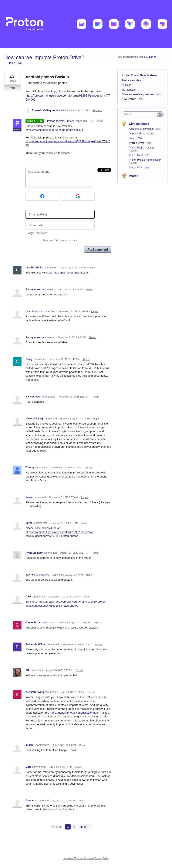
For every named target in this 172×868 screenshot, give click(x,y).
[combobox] (140, 114)
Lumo (132, 138)
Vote (13, 88)
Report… (97, 110)
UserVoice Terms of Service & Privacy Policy (86, 858)
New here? (60, 241)
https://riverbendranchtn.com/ (71, 273)
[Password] (60, 225)
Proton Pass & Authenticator (145, 160)
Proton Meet (136, 155)
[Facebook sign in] (42, 196)
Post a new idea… (132, 80)
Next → (85, 827)
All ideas (126, 85)
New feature (148, 75)
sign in (152, 57)
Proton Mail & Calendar (142, 148)
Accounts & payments (141, 129)
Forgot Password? (37, 233)
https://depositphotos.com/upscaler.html (74, 713)
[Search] (160, 114)
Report (93, 268)
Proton (134, 176)
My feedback (129, 90)
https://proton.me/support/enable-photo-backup (54, 130)
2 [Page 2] (74, 827)
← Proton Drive (13, 63)
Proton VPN (136, 168)
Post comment (98, 249)
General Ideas (137, 134)
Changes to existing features (138, 94)
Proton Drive (130, 75)
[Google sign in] (78, 196)
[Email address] (60, 215)
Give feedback (139, 124)
